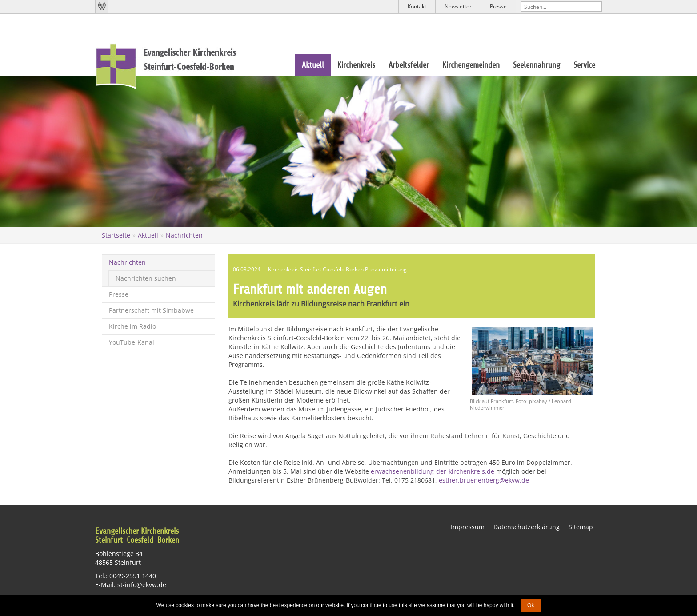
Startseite (116, 235)
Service (584, 65)
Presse (498, 6)
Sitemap (581, 527)
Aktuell (313, 65)
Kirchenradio (102, 7)
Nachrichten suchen (146, 278)
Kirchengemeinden (471, 65)
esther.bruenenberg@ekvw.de (484, 480)
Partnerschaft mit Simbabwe (151, 310)
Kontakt (417, 6)
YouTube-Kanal (132, 342)
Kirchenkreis (356, 65)
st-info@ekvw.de (142, 585)
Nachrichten (184, 235)
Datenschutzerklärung (527, 527)
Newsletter (458, 6)
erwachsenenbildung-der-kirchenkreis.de (433, 471)
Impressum (468, 527)
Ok (531, 605)
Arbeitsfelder (409, 65)
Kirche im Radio (132, 326)
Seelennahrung (537, 65)
